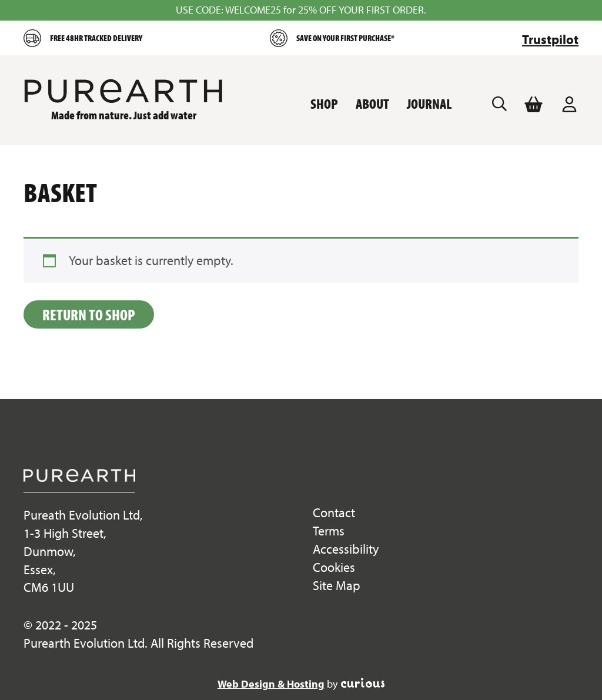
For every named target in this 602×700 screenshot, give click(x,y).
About (372, 103)
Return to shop (89, 314)
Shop (324, 103)
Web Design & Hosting (271, 684)
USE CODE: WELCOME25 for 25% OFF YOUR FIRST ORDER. (301, 10)
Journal (429, 103)
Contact (334, 513)
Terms (329, 531)
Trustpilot (550, 39)
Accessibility (346, 549)
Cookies (334, 567)
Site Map (337, 585)
